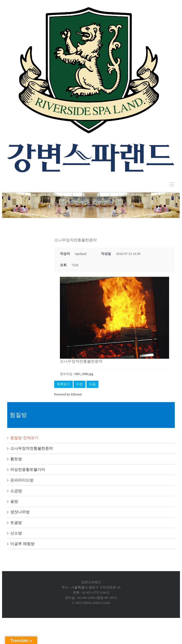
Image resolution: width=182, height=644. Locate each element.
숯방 (14, 501)
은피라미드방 (22, 480)
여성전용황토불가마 (28, 470)
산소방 (16, 533)
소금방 (16, 491)
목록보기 (64, 384)
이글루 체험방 (22, 544)
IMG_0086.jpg (84, 374)
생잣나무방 (20, 512)
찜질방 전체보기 (24, 438)
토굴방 (16, 523)
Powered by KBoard (68, 394)
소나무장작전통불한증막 (32, 448)
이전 (80, 384)
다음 (92, 384)
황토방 (16, 459)
